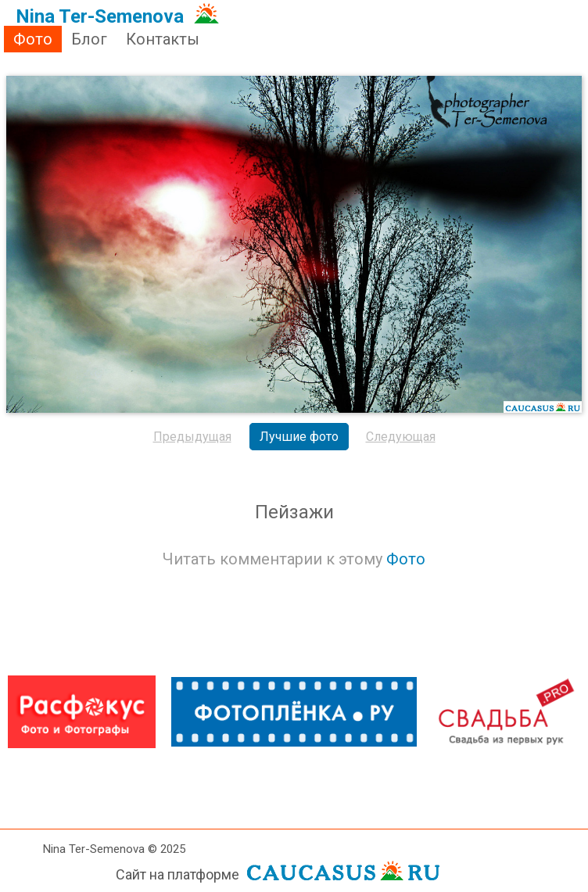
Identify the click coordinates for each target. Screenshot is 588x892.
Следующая (401, 437)
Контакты (163, 39)
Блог (89, 39)
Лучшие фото (299, 437)
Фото (33, 39)
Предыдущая (192, 437)
